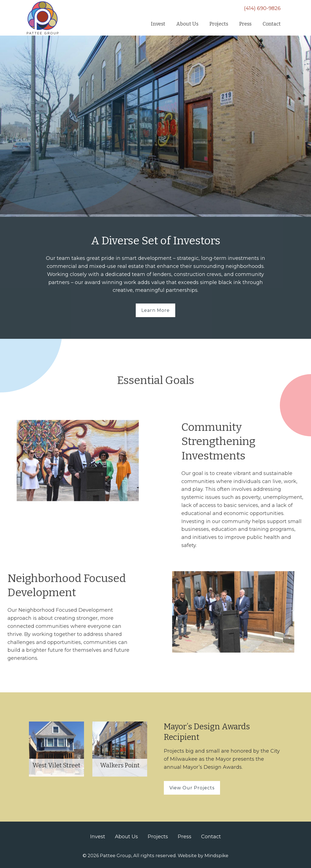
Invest (98, 837)
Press (185, 837)
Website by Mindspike (203, 855)
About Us (126, 837)
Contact (211, 837)
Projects (158, 837)
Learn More (155, 310)
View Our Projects (192, 788)
